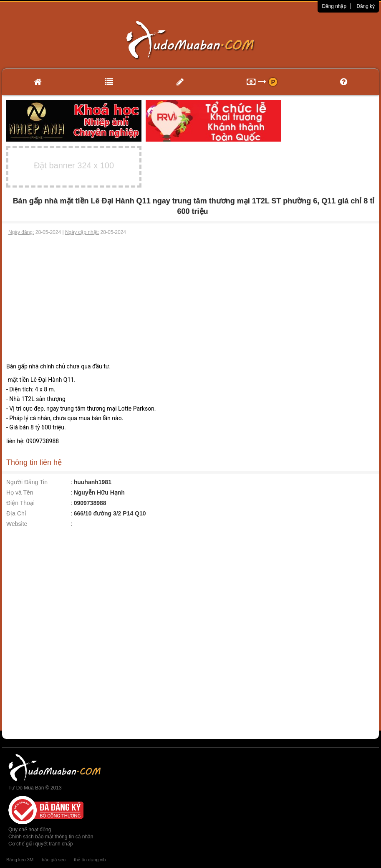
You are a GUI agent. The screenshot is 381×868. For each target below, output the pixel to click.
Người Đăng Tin (27, 482)
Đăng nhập (334, 6)
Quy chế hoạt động (30, 830)
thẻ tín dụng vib (90, 860)
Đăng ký (366, 6)
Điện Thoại (20, 503)
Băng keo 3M (20, 860)
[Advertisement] (191, 299)
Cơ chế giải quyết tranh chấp (40, 844)
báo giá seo (54, 860)
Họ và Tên (20, 492)
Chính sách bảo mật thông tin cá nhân (51, 837)
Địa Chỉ (16, 513)
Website (17, 524)
